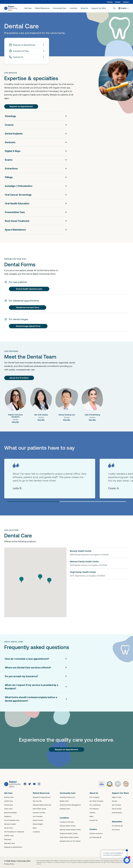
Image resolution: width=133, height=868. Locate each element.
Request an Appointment (27, 45)
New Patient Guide (39, 809)
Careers (110, 2)
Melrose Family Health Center (70, 830)
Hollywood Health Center (69, 833)
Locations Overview (67, 822)
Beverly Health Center (68, 826)
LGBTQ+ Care (9, 836)
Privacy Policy (9, 864)
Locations (36, 832)
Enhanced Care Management (70, 805)
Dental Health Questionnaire (29, 289)
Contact (126, 2)
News (92, 816)
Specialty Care (10, 843)
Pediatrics (8, 816)
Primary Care (9, 797)
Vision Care (8, 809)
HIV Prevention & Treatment (14, 832)
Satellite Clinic (65, 809)
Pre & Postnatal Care (12, 820)
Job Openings (96, 837)
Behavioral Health (11, 813)
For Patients (117, 826)
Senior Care (8, 828)
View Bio (15, 422)
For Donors (116, 830)
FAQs (35, 828)
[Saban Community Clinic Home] (11, 8)
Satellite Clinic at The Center (70, 841)
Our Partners (94, 809)
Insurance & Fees (27, 51)
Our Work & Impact (96, 801)
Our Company (94, 797)
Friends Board (117, 813)
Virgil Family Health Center (69, 837)
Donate (118, 2)
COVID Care (9, 801)
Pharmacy (8, 839)
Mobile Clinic (64, 801)
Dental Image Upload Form (28, 326)
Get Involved (116, 805)
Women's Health (10, 824)
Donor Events (117, 809)
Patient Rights (38, 824)
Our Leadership (95, 805)
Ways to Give (117, 797)
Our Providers (38, 816)
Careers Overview (96, 833)
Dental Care (9, 805)
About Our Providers (19, 378)
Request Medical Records (42, 805)
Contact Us (27, 57)
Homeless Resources (67, 797)
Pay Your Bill (37, 801)
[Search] (114, 8)
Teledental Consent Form (28, 307)
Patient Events (38, 820)
